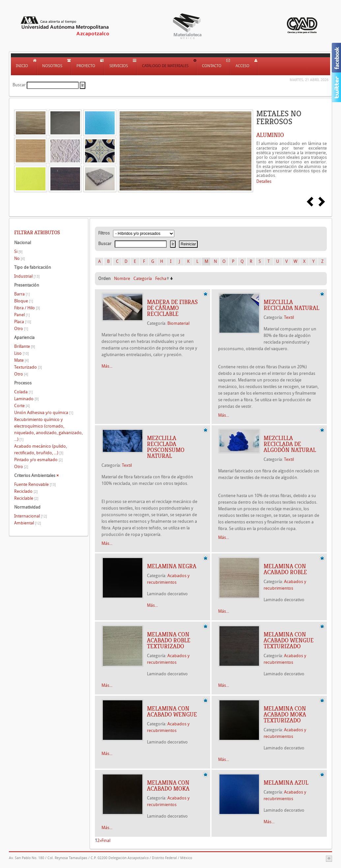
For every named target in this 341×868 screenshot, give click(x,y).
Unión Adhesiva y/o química (44, 413)
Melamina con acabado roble (285, 569)
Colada (23, 392)
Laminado (26, 399)
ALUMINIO (270, 135)
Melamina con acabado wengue (172, 712)
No (19, 258)
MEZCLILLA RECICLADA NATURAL (291, 305)
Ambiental (28, 523)
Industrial (27, 276)
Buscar (19, 85)
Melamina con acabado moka (168, 786)
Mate (21, 360)
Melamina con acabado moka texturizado (285, 714)
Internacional (30, 516)
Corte (22, 406)
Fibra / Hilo (27, 308)
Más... (107, 366)
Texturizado (28, 367)
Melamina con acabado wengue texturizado (289, 640)
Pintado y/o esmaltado (38, 460)
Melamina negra (172, 566)
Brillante (25, 346)
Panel (22, 315)
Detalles (264, 181)
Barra (22, 294)
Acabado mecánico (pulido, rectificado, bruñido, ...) (41, 449)
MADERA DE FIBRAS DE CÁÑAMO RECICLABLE (172, 308)
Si (18, 252)
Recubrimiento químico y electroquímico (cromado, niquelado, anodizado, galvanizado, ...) (48, 429)
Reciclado (26, 491)
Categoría (143, 279)
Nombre (122, 279)
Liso (21, 353)
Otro (21, 329)
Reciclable (26, 498)
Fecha (161, 279)
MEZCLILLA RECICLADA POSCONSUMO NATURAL (166, 447)
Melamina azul (286, 783)
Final (106, 840)
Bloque (24, 301)
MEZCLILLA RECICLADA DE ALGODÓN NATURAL (290, 444)
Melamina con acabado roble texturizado (169, 640)
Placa (23, 322)
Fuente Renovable (35, 484)
